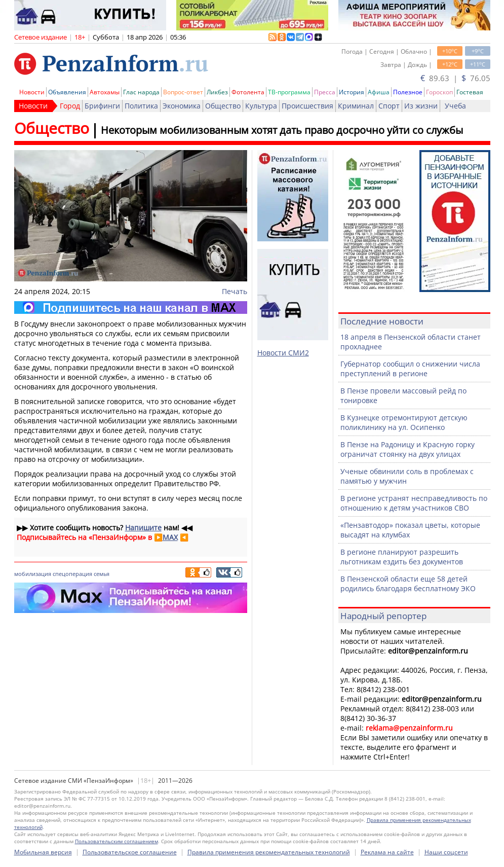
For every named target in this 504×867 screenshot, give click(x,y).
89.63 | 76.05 (455, 78)
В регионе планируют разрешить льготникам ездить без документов (402, 557)
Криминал (356, 106)
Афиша (379, 92)
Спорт (389, 106)
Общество (223, 106)
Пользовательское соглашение (130, 852)
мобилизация (33, 574)
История (352, 92)
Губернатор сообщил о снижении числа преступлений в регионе (410, 369)
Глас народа (141, 92)
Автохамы (105, 92)
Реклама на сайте (387, 852)
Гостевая (470, 92)
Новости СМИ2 (283, 353)
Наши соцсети (446, 852)
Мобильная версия (43, 852)
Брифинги (102, 106)
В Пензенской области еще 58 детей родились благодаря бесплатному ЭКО (408, 584)
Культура (261, 106)
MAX (170, 537)
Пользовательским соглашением (117, 841)
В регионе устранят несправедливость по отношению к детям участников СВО (414, 503)
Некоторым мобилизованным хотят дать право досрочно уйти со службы (282, 130)
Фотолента (248, 92)
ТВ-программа (289, 92)
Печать (235, 291)
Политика (141, 106)
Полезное (408, 92)
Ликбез (217, 92)
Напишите (143, 528)
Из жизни (421, 106)
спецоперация (72, 574)
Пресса (325, 92)
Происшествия (307, 106)
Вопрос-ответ (183, 92)
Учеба (455, 106)
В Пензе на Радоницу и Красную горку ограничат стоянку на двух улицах (408, 449)
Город (70, 106)
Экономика (182, 106)
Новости (32, 92)
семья (102, 574)
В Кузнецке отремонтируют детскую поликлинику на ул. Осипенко (404, 422)
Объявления (67, 92)
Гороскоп (439, 92)
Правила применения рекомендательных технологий (269, 852)
